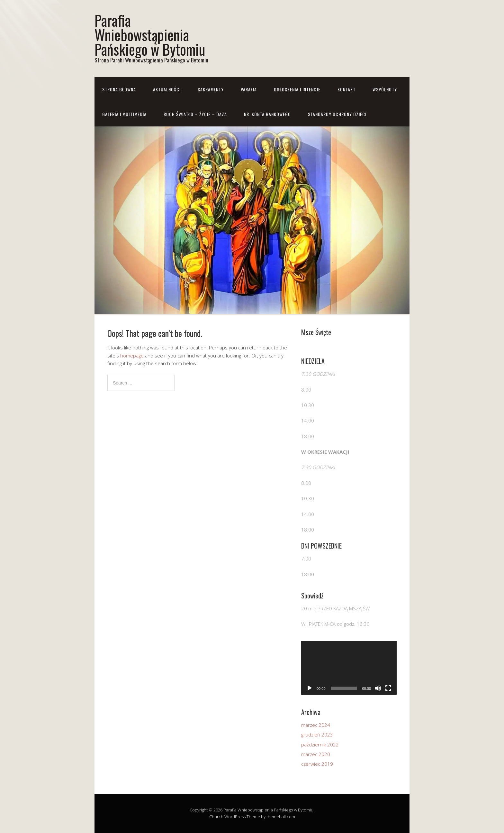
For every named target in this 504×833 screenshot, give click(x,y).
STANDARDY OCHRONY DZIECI (337, 114)
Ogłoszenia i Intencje (297, 89)
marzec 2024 (316, 725)
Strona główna (119, 89)
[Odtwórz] (310, 688)
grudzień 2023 (317, 735)
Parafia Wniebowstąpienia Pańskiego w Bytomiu (150, 35)
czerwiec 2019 (317, 764)
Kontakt (346, 89)
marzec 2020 (316, 754)
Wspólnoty (385, 89)
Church (216, 817)
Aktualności (167, 89)
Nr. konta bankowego (267, 114)
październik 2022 (320, 745)
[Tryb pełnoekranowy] (388, 688)
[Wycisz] (378, 688)
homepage (132, 356)
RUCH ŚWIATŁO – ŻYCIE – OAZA (195, 114)
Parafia (249, 89)
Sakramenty (211, 89)
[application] (349, 668)
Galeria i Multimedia (124, 114)
